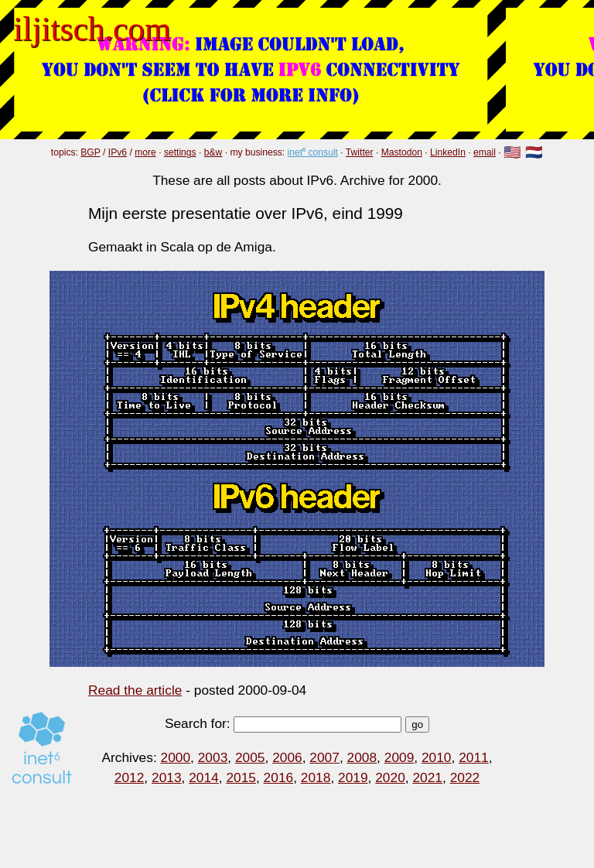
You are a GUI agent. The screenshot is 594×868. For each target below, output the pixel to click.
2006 (287, 757)
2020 (390, 777)
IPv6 (118, 152)
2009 (399, 757)
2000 (176, 757)
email (485, 152)
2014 (204, 777)
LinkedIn (448, 152)
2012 (130, 777)
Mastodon (402, 152)
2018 (316, 777)
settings (180, 152)
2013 (167, 777)
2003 (213, 757)
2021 (427, 777)
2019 (353, 777)
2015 (241, 777)
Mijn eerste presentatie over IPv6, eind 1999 (246, 213)
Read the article (135, 690)
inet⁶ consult (313, 152)
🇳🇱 (534, 153)
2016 (279, 777)
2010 (437, 757)
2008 (362, 757)
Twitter (360, 152)
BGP (90, 152)
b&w (213, 152)
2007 (324, 757)
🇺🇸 (512, 153)
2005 (250, 757)
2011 (474, 757)
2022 (465, 777)
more (145, 152)
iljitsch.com (92, 29)
